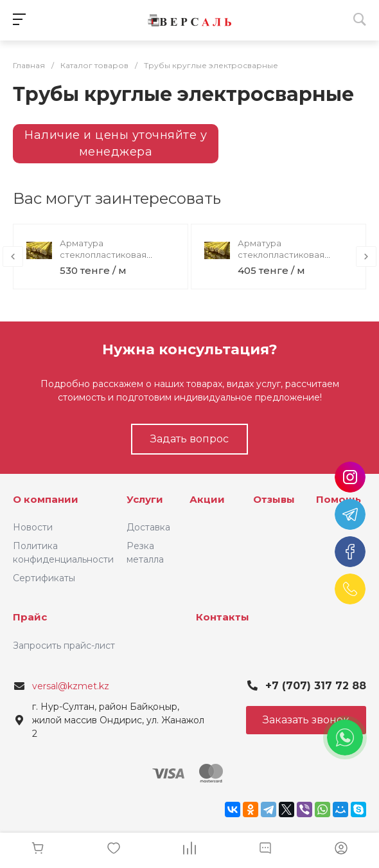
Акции (207, 499)
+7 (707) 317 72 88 (316, 686)
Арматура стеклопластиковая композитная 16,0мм (103, 255)
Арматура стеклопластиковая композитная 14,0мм (281, 255)
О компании (46, 499)
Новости (33, 527)
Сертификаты (44, 578)
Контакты (223, 617)
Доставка (148, 527)
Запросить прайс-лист (64, 646)
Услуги (145, 499)
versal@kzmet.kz (71, 686)
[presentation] (13, 257)
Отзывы (274, 499)
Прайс (30, 617)
